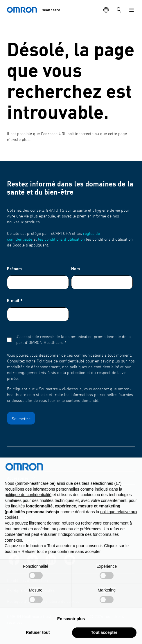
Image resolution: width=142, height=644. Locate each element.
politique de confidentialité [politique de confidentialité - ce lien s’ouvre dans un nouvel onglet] (28, 508)
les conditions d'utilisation (61, 240)
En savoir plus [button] (71, 632)
